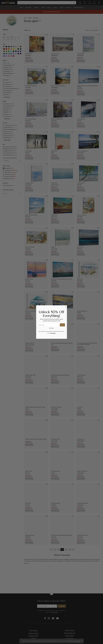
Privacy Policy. (53, 333)
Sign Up (62, 325)
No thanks (52, 328)
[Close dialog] (65, 307)
